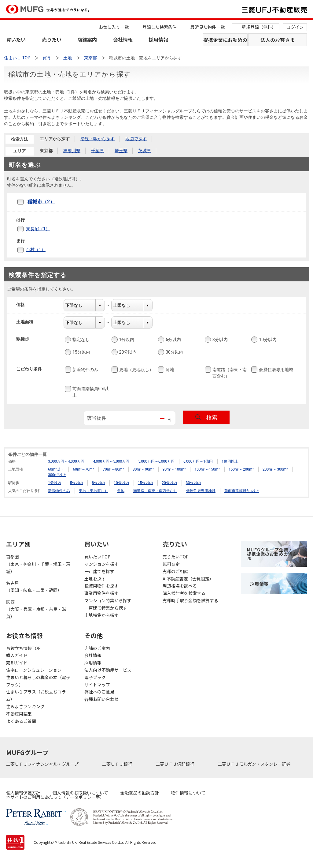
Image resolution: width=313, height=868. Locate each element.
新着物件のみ (85, 370)
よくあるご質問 (21, 721)
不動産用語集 (19, 714)
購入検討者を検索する (184, 593)
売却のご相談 (175, 571)
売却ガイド (17, 663)
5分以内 (173, 340)
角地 (169, 370)
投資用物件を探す (101, 586)
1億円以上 (230, 461)
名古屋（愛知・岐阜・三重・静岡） (34, 587)
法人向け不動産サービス (108, 670)
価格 (24, 305)
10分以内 (267, 340)
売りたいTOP (176, 557)
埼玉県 (121, 151)
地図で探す (136, 139)
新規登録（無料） (259, 27)
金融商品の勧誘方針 (140, 793)
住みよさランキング (25, 706)
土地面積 (29, 322)
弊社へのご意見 (99, 692)
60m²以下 (56, 469)
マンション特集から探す (108, 600)
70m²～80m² (113, 469)
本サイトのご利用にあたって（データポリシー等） (55, 797)
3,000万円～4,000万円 (66, 461)
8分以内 (219, 340)
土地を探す (95, 579)
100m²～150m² (207, 469)
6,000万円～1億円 (198, 461)
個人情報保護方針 (23, 793)
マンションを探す (101, 564)
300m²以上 (57, 475)
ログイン (295, 27)
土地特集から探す (101, 615)
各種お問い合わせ (101, 699)
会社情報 (123, 39)
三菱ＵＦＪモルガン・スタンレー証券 (254, 764)
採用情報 (158, 39)
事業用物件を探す (101, 593)
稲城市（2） (41, 202)
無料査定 (171, 564)
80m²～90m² (143, 469)
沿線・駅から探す (98, 139)
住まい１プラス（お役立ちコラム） (36, 695)
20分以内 (127, 352)
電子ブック (95, 677)
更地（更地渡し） (136, 370)
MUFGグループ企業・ (272, 554)
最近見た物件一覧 (208, 27)
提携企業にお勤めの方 (225, 40)
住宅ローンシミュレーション (34, 670)
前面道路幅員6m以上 (90, 392)
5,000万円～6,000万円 (156, 461)
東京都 (46, 151)
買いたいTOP (97, 557)
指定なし (80, 340)
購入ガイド (17, 655)
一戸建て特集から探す (106, 608)
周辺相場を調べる (180, 586)
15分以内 (81, 352)
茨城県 (145, 151)
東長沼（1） (38, 229)
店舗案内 (87, 39)
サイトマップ (97, 685)
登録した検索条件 (160, 27)
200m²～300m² (275, 469)
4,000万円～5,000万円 (111, 461)
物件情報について (188, 793)
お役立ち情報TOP (23, 648)
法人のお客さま (278, 40)
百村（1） (36, 250)
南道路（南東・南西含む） (229, 372)
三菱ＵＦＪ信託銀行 (175, 764)
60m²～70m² (83, 469)
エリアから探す (55, 139)
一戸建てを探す (99, 571)
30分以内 (174, 352)
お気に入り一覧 (114, 27)
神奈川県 (72, 151)
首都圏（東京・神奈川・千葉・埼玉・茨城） (38, 564)
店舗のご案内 (97, 648)
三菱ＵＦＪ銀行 (118, 764)
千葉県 (98, 151)
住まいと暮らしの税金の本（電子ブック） (38, 681)
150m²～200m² (241, 469)
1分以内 (126, 340)
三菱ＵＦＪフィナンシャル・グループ (43, 764)
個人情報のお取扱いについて (80, 793)
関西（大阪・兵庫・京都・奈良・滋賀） (36, 609)
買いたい (16, 39)
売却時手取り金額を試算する (190, 600)
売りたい (52, 39)
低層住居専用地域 (275, 370)
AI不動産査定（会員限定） (188, 579)
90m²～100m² (174, 469)
